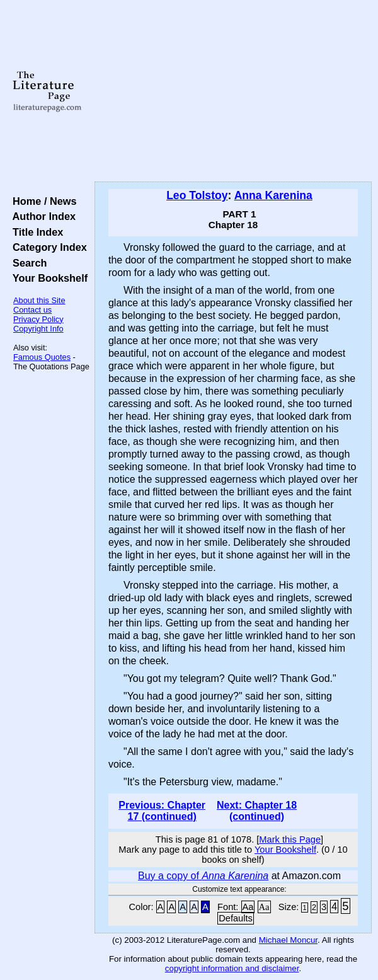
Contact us (32, 310)
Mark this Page (290, 839)
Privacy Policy (38, 319)
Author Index (41, 216)
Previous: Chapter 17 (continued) (162, 811)
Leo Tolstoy (197, 195)
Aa (248, 907)
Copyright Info (38, 329)
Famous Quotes (42, 357)
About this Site (39, 300)
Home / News (42, 201)
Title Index (35, 232)
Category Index (47, 247)
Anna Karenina (273, 195)
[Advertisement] (233, 91)
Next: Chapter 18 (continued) (257, 811)
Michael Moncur (288, 940)
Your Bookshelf (47, 278)
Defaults (236, 918)
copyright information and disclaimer (232, 968)
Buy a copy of (203, 876)
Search (27, 263)
